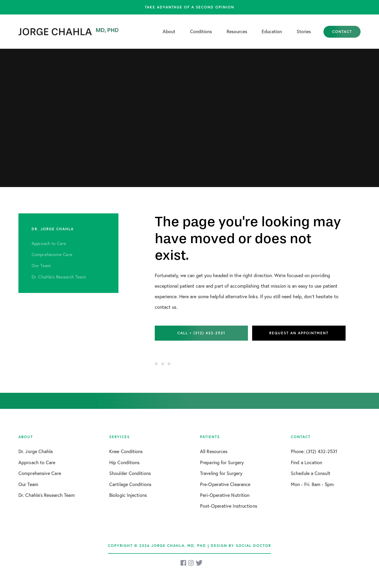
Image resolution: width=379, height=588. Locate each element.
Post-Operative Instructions (229, 506)
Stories (304, 31)
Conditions (201, 31)
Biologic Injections (128, 495)
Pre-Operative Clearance (225, 484)
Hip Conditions (124, 462)
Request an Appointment (299, 333)
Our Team (28, 484)
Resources (237, 31)
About (169, 31)
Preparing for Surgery (222, 462)
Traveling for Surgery (221, 473)
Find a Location (307, 462)
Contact (342, 32)
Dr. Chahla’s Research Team (47, 495)
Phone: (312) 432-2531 (314, 451)
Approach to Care (37, 462)
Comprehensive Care (40, 473)
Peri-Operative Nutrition (225, 495)
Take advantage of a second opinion (189, 7)
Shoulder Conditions (130, 473)
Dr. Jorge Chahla (36, 451)
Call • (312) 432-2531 (201, 333)
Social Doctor (253, 546)
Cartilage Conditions (130, 484)
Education (272, 31)
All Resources (214, 451)
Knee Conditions (126, 451)
